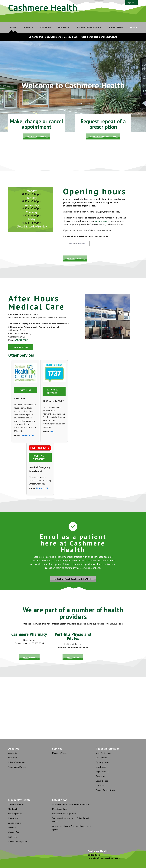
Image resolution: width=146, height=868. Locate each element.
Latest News (116, 27)
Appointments (102, 772)
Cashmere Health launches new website (71, 804)
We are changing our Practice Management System (72, 828)
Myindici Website (60, 753)
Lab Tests (100, 785)
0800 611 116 (27, 435)
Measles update (59, 809)
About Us (28, 27)
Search (133, 27)
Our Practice (102, 758)
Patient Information (90, 27)
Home (13, 27)
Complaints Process (17, 767)
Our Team (45, 27)
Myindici (131, 2)
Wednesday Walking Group (64, 814)
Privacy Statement (17, 762)
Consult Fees (102, 781)
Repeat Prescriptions (105, 790)
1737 (52, 432)
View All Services (104, 753)
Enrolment (101, 767)
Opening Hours (103, 762)
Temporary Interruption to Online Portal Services (71, 820)
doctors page (101, 221)
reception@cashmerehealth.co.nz (99, 37)
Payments (101, 776)
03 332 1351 (71, 37)
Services (64, 27)
